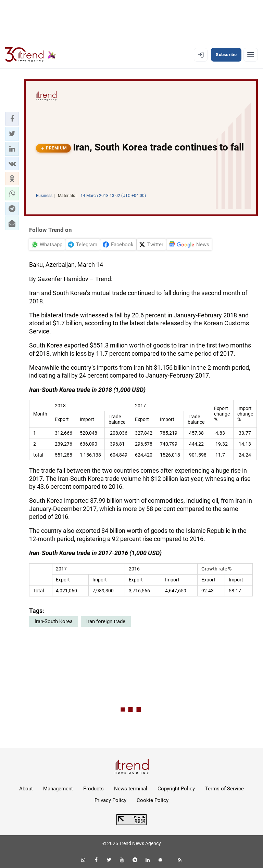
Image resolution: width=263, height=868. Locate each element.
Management (58, 789)
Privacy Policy (110, 800)
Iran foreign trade (106, 621)
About (26, 789)
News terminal (131, 789)
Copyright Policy (176, 789)
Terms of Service (224, 789)
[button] (12, 119)
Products (93, 789)
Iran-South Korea (54, 621)
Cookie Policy (153, 800)
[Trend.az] (30, 55)
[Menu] (251, 55)
